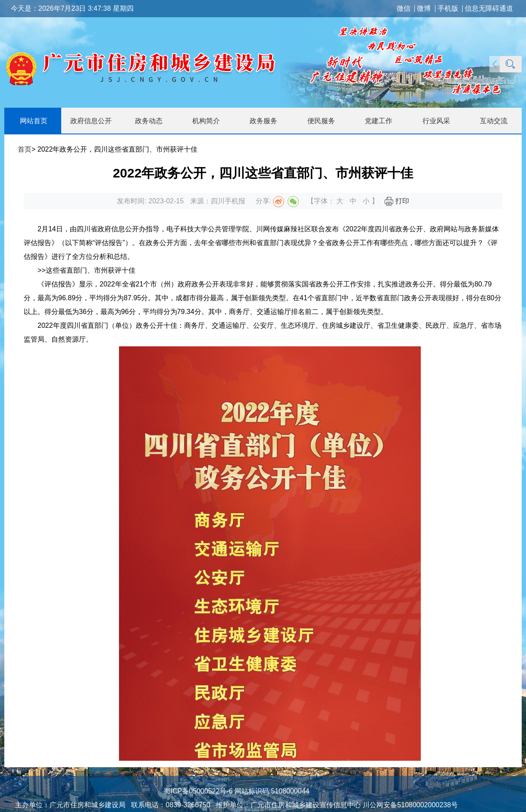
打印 (397, 201)
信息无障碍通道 (489, 9)
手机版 (448, 9)
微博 (424, 9)
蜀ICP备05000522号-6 (198, 791)
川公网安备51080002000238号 (410, 805)
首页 (25, 149)
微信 (404, 9)
